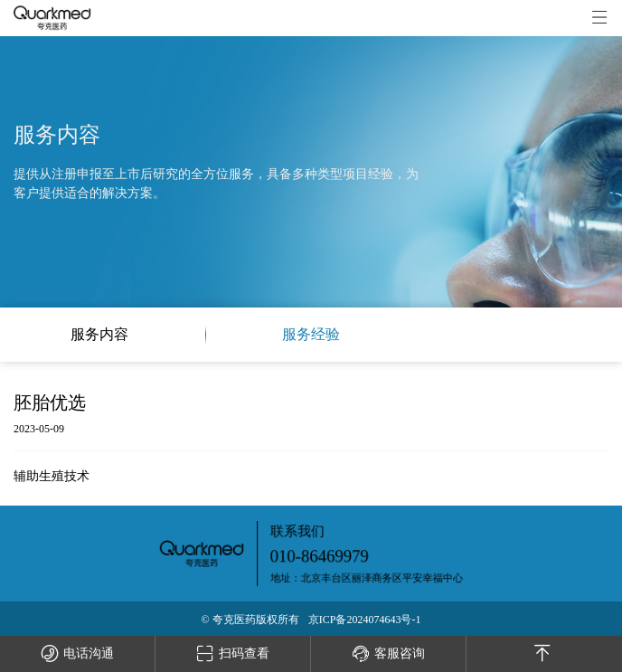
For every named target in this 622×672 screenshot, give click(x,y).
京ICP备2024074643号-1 (365, 620)
